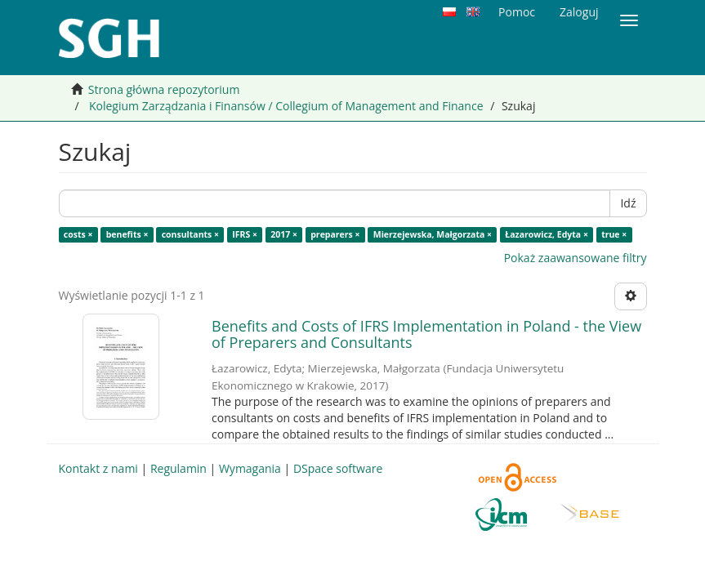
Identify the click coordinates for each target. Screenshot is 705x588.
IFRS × (245, 234)
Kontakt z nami (98, 468)
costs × (78, 234)
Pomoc (517, 12)
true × (614, 234)
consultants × (190, 234)
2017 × (284, 234)
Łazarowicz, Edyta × (547, 234)
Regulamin (178, 468)
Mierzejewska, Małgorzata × (433, 234)
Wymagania (250, 468)
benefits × (127, 234)
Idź (628, 203)
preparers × (335, 234)
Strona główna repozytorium (164, 89)
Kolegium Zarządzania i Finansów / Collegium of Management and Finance (286, 106)
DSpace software (338, 468)
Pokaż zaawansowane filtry (576, 258)
